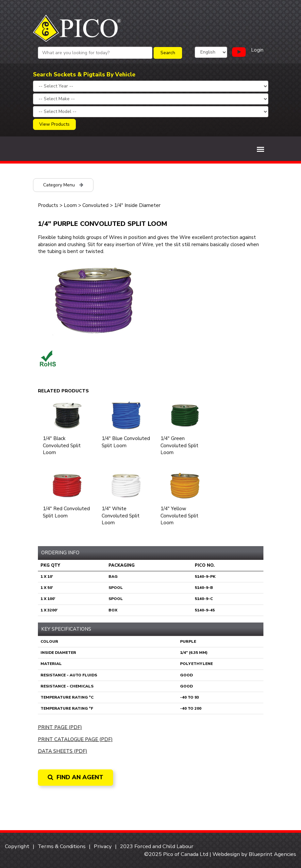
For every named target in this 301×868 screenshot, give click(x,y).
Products (48, 205)
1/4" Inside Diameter (137, 205)
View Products (54, 124)
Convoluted (95, 205)
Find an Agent (75, 777)
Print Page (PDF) (60, 727)
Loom (70, 205)
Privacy (103, 846)
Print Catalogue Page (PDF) (75, 739)
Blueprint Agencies (272, 854)
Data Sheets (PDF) (63, 751)
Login (257, 50)
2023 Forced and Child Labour (157, 846)
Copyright (17, 846)
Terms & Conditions (62, 846)
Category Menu (63, 185)
